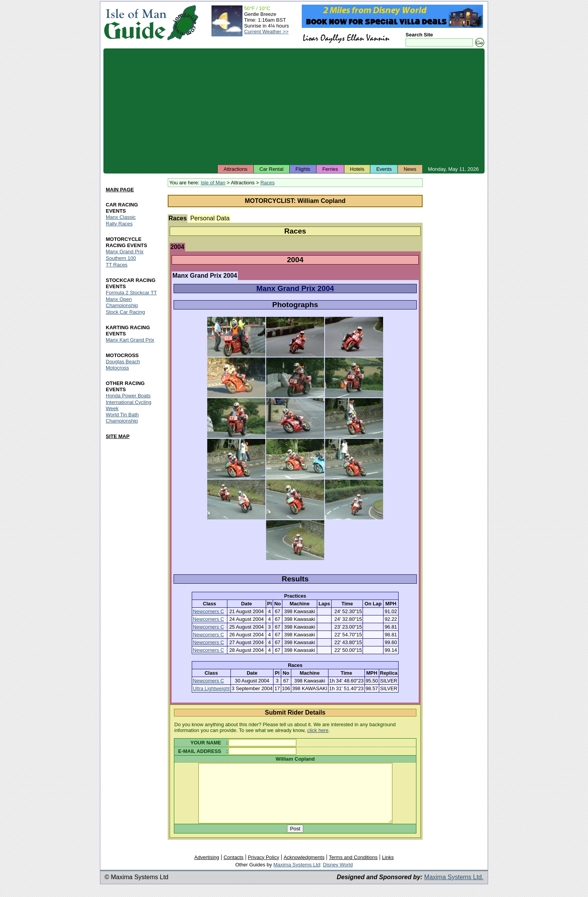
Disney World (338, 876)
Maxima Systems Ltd (297, 876)
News (410, 169)
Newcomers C (208, 611)
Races (267, 183)
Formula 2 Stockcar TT (131, 293)
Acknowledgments (304, 869)
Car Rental (272, 169)
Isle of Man (213, 183)
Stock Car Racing (125, 312)
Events (384, 169)
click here (318, 730)
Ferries (330, 169)
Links (388, 869)
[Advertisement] (294, 107)
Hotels (357, 169)
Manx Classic (121, 217)
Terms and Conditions (353, 869)
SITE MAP (118, 437)
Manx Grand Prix (125, 252)
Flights (303, 169)
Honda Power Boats (128, 396)
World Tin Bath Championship (122, 418)
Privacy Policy (264, 869)
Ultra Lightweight (211, 688)
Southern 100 (121, 258)
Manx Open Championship (122, 302)
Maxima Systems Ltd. (454, 889)
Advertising (206, 869)
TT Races (117, 265)
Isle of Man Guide (135, 23)
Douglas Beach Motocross (123, 365)
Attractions (235, 169)
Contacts (233, 869)
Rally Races (119, 224)
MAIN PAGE (120, 190)
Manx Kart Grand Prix (130, 340)
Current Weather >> (266, 32)
